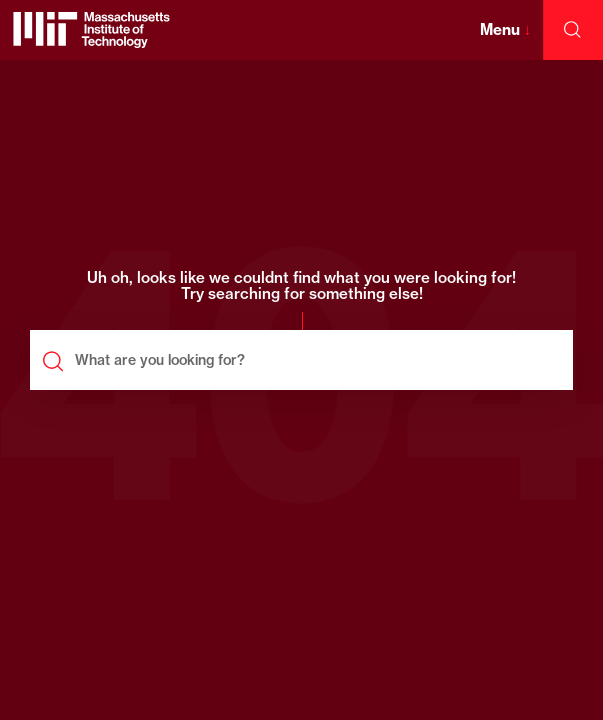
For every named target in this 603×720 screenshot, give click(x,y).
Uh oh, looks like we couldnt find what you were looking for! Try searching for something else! (301, 287)
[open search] (573, 30)
